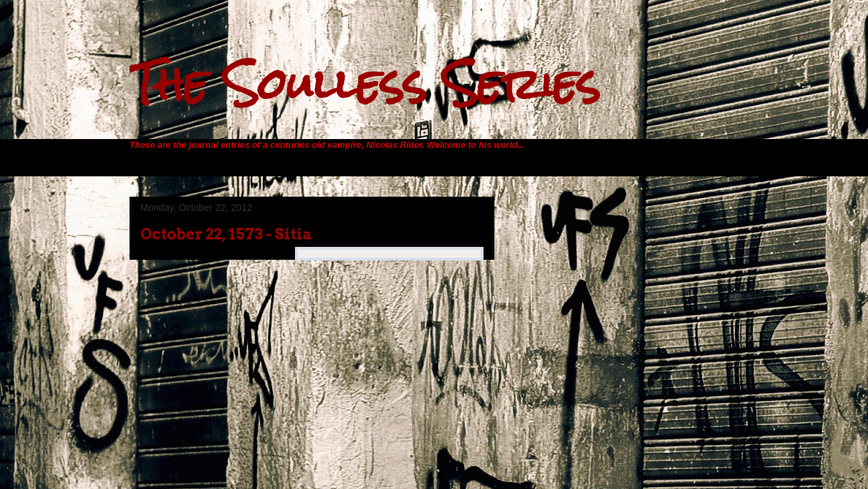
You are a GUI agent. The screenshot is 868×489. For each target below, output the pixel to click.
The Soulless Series (365, 84)
